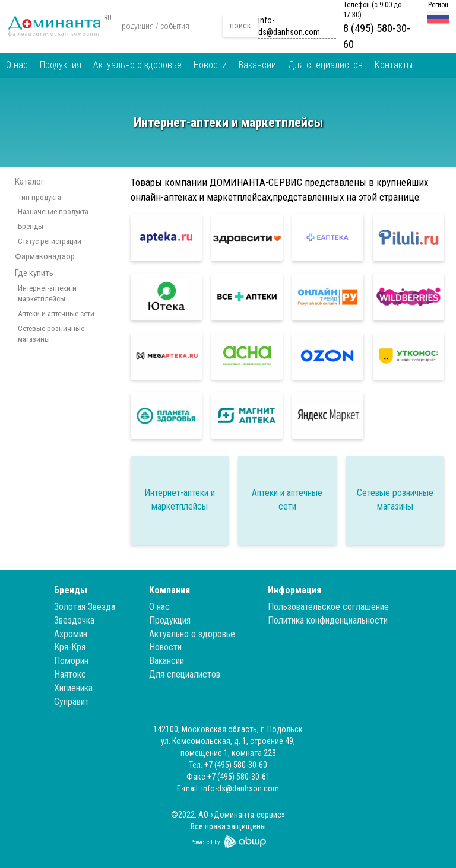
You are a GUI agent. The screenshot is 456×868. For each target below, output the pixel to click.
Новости (210, 65)
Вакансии (257, 65)
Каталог (29, 182)
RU (108, 18)
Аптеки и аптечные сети (56, 314)
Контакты (394, 65)
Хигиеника (73, 688)
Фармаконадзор (45, 256)
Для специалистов (325, 65)
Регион (438, 5)
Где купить (34, 273)
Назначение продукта (53, 212)
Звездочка (74, 620)
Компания (170, 590)
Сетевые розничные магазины (51, 334)
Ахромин (71, 634)
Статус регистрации (50, 241)
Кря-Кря (70, 647)
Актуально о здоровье (137, 65)
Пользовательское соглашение (328, 607)
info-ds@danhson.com (289, 26)
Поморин (71, 661)
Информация (294, 590)
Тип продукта (39, 197)
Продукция (61, 65)
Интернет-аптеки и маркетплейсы (47, 294)
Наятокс (70, 674)
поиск (240, 26)
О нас (17, 65)
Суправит (72, 702)
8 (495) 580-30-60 (377, 36)
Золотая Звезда (85, 607)
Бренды (31, 226)
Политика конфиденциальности (328, 620)
